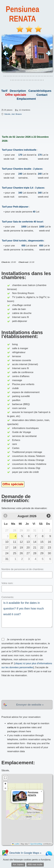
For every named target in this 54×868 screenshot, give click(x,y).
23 (49, 548)
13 (28, 542)
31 (7, 559)
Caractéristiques (40, 91)
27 (28, 553)
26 (21, 553)
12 (21, 542)
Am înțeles (18, 865)
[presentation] (23, 689)
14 (35, 542)
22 (42, 548)
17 (7, 548)
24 (7, 553)
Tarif (4, 91)
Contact (42, 95)
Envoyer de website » (30, 705)
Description (18, 91)
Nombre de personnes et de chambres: (23, 569)
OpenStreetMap (36, 844)
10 (7, 542)
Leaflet (16, 844)
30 (49, 553)
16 (49, 542)
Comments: (8, 597)
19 (21, 548)
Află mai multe (35, 865)
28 (35, 553)
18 (15, 548)
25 (15, 553)
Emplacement (26, 99)
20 (28, 548)
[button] (27, 807)
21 (35, 548)
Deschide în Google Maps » (21, 853)
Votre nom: (7, 583)
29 (42, 553)
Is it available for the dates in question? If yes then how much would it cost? (27, 613)
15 (42, 542)
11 (15, 542)
